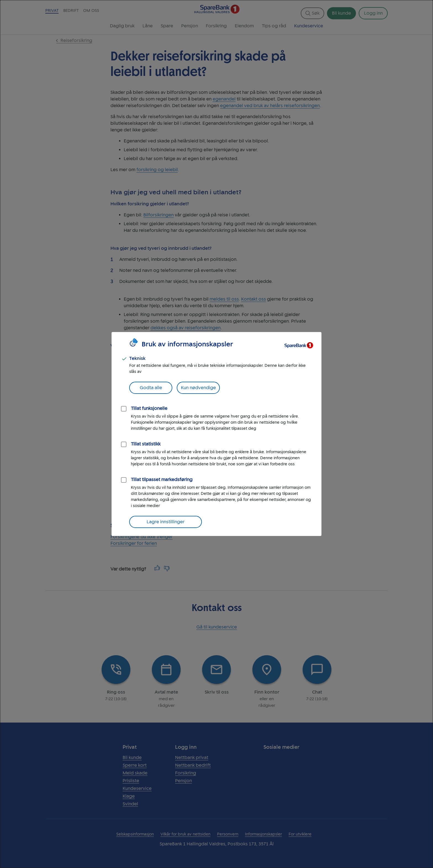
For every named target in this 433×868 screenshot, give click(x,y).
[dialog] (216, 434)
